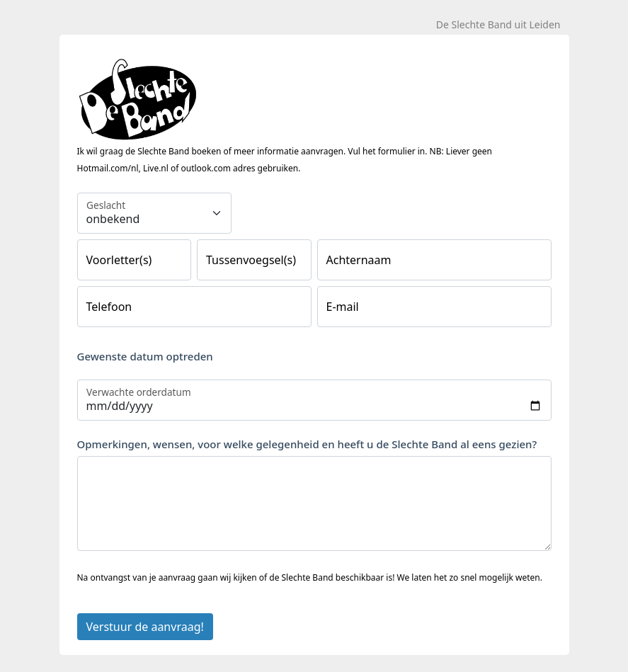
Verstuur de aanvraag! (145, 627)
